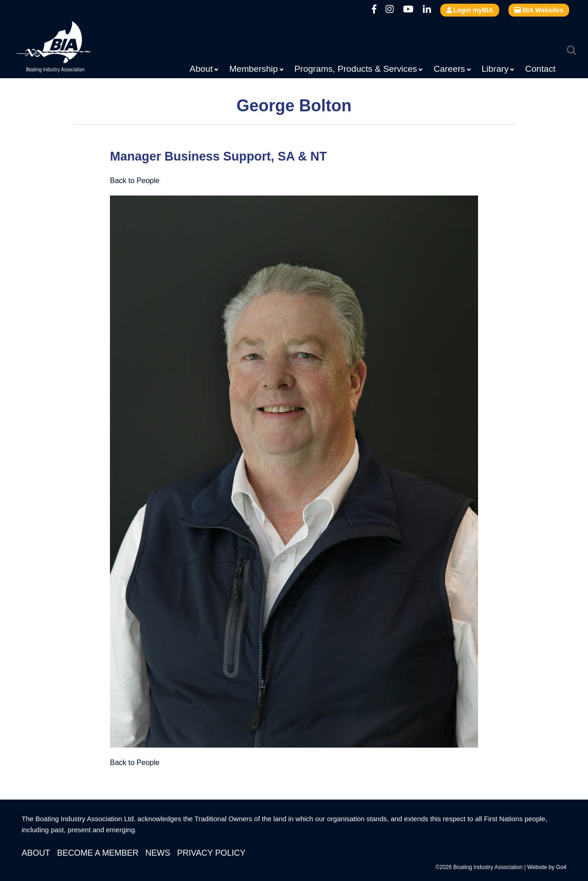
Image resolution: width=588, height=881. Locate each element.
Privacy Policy (211, 853)
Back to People (135, 181)
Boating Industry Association (76, 48)
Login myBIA (470, 10)
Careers (449, 69)
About (201, 69)
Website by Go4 (547, 867)
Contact (540, 69)
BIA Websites (539, 10)
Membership (254, 69)
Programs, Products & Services (356, 69)
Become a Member (98, 853)
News (158, 853)
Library (495, 69)
